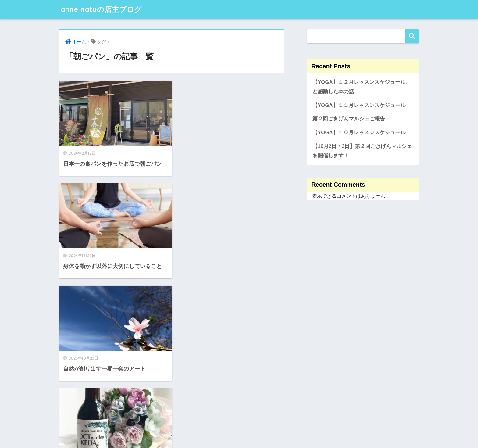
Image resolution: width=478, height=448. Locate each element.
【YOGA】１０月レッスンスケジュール (359, 133)
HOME (239, 424)
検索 (412, 36)
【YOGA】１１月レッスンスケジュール (359, 105)
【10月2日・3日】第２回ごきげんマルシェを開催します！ (362, 151)
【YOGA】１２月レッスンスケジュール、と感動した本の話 (361, 87)
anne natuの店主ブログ (101, 9)
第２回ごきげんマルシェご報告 (349, 119)
